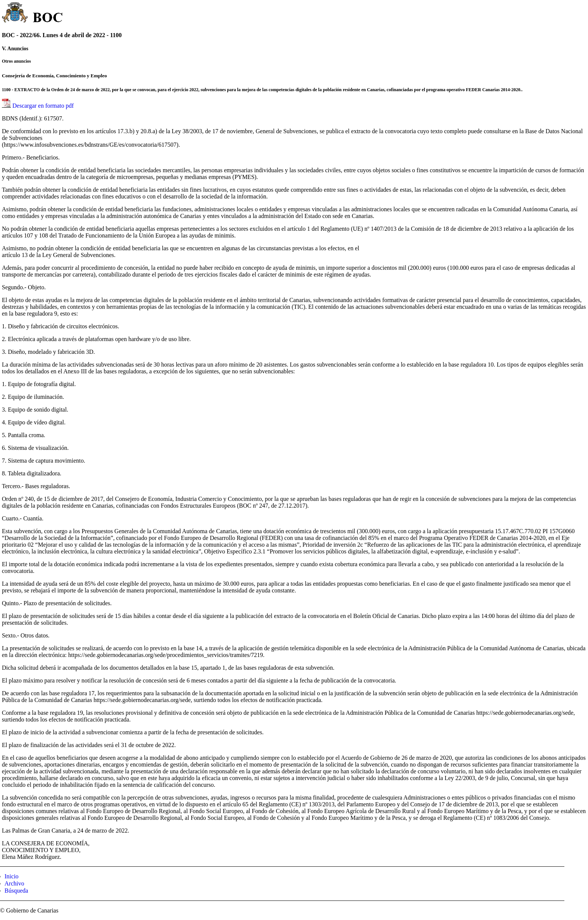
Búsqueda (16, 891)
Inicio (11, 876)
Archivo (14, 883)
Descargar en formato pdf (43, 106)
